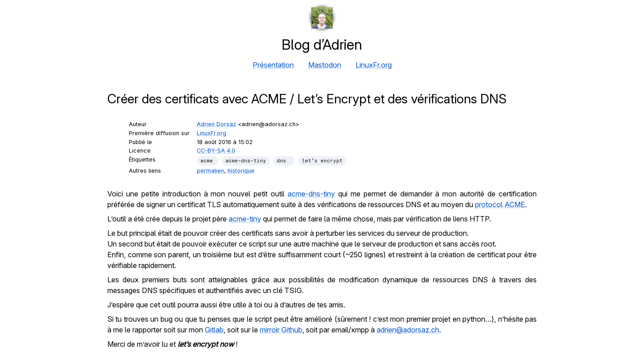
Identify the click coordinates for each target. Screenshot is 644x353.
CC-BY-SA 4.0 (216, 151)
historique (241, 171)
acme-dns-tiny (311, 194)
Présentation (273, 65)
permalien (210, 171)
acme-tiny (245, 219)
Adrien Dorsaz (216, 124)
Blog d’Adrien (322, 45)
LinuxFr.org (374, 65)
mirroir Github (281, 330)
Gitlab (214, 330)
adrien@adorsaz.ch (408, 330)
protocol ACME (500, 204)
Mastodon (325, 65)
